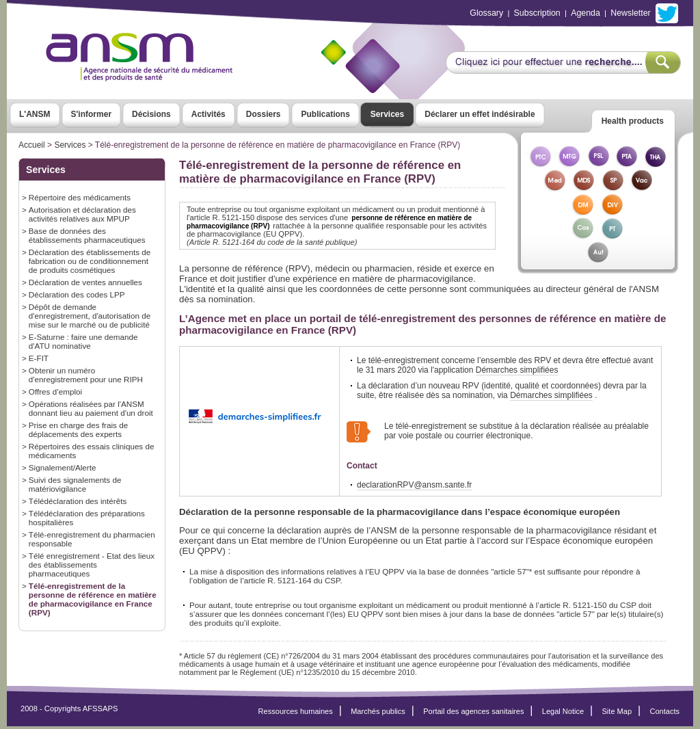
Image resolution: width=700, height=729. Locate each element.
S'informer (92, 114)
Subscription (537, 13)
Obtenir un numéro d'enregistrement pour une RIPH (86, 375)
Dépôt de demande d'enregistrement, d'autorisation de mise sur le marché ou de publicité (90, 316)
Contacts (664, 714)
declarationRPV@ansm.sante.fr (414, 488)
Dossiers (264, 114)
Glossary (486, 13)
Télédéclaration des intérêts (78, 501)
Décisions (151, 114)
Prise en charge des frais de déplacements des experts (78, 429)
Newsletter (630, 13)
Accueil (32, 145)
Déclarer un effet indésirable (480, 114)
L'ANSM (35, 114)
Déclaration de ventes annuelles (85, 282)
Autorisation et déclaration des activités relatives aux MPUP (82, 214)
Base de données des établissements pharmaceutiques (87, 235)
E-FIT (39, 358)
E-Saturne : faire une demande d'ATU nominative (83, 341)
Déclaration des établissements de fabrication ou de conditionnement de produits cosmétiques (90, 261)
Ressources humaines (296, 714)
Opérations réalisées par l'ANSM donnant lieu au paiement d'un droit (91, 408)
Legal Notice (563, 714)
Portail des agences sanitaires (473, 714)
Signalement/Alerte (63, 467)
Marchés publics (378, 714)
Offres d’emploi (55, 392)
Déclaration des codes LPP (77, 294)
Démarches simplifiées (517, 370)
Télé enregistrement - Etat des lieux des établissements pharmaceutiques (92, 565)
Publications (325, 114)
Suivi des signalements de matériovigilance (75, 484)
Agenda (585, 13)
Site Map (617, 714)
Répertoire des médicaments (80, 197)
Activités (208, 114)
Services (387, 114)
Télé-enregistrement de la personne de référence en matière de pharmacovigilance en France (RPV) (93, 599)
